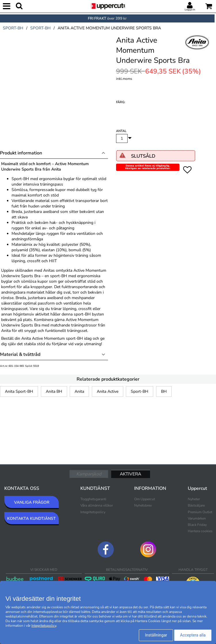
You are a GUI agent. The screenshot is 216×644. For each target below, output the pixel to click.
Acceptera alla (193, 635)
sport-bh (13, 28)
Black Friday (197, 525)
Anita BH (54, 391)
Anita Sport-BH (19, 391)
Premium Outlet (200, 512)
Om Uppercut (145, 499)
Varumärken (197, 518)
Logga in (190, 10)
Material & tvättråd (20, 354)
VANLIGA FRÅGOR (32, 502)
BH (164, 391)
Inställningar (156, 635)
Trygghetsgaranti (93, 499)
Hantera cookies (200, 531)
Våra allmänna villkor (97, 505)
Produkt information (21, 153)
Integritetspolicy (93, 512)
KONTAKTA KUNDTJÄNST (32, 519)
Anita (79, 391)
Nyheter (194, 499)
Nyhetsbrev (143, 505)
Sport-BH (140, 391)
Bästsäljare (196, 505)
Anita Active (108, 391)
